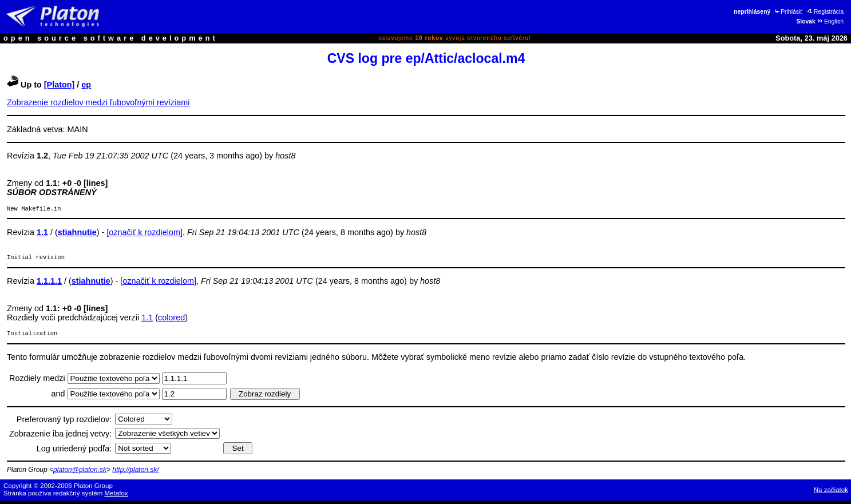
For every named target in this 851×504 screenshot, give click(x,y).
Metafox (116, 497)
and (60, 397)
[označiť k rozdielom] (145, 233)
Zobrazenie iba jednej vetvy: (60, 437)
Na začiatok (831, 493)
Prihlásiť (788, 12)
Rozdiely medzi (38, 382)
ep (86, 85)
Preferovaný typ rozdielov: (64, 423)
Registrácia (825, 12)
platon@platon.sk (80, 473)
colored (171, 320)
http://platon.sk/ (135, 473)
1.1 (147, 320)
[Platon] (60, 85)
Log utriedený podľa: (74, 452)
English (830, 21)
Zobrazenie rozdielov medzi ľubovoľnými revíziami (98, 102)
